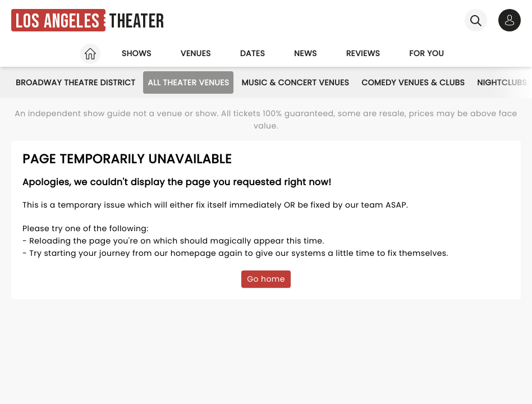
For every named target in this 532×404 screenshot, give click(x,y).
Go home (266, 279)
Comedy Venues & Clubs (413, 82)
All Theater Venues (188, 82)
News (306, 53)
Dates (253, 53)
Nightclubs (502, 82)
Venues (196, 53)
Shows (137, 53)
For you (426, 53)
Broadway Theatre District (75, 82)
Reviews (363, 53)
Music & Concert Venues (295, 82)
